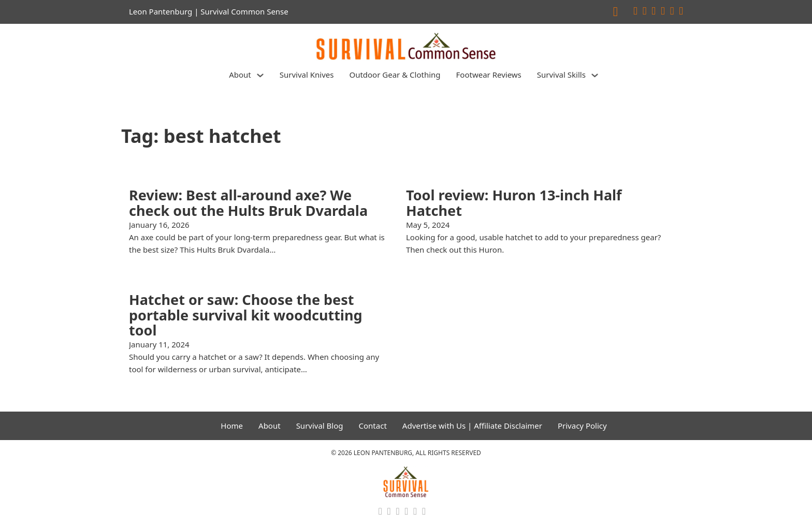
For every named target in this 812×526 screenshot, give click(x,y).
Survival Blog (320, 426)
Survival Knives (307, 75)
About (240, 75)
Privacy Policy (582, 426)
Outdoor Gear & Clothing (395, 75)
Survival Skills (561, 75)
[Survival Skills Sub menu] (595, 75)
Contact (373, 426)
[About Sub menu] (260, 75)
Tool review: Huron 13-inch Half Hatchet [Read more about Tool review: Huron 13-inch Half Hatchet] (514, 203)
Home (232, 426)
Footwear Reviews (489, 75)
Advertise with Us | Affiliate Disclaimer (472, 426)
